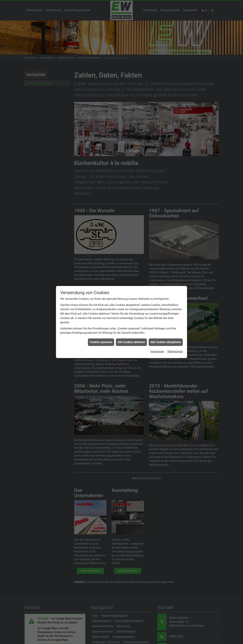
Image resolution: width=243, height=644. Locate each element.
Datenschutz (175, 337)
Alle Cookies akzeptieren (166, 328)
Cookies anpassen (101, 328)
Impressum (157, 337)
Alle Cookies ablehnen (131, 328)
